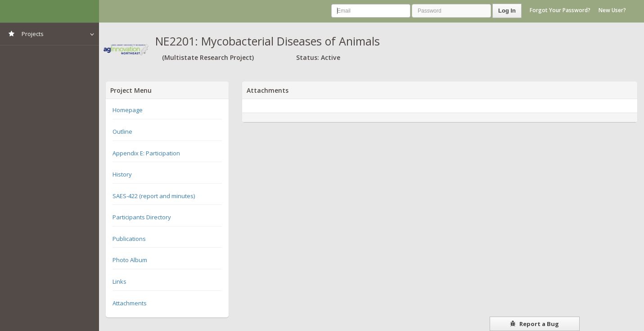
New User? (612, 10)
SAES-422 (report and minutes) (154, 196)
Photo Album (130, 260)
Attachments (130, 303)
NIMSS (50, 11)
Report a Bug (534, 324)
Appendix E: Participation (146, 153)
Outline (122, 131)
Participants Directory (142, 217)
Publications (129, 239)
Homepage (128, 110)
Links (119, 281)
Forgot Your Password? (560, 10)
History (122, 174)
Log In (507, 11)
